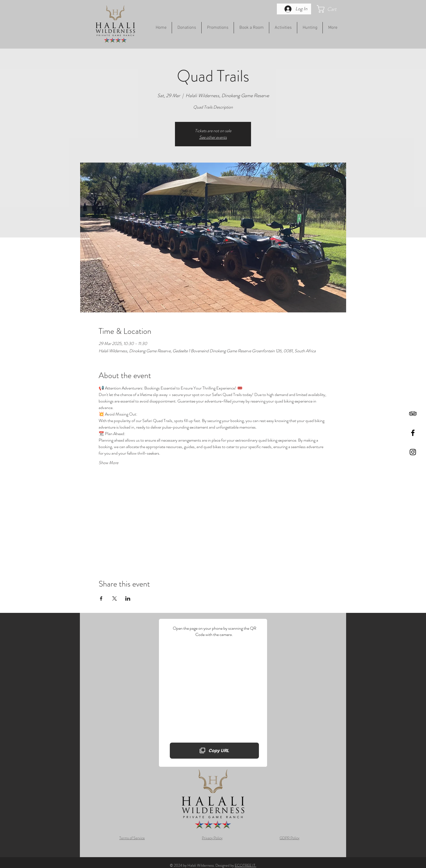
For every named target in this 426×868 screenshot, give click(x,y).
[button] (331, 9)
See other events (213, 137)
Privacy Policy (212, 838)
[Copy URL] (214, 750)
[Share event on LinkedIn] (128, 598)
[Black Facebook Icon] (413, 433)
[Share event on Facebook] (101, 598)
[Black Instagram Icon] (413, 452)
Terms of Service (132, 838)
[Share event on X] (115, 598)
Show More (108, 463)
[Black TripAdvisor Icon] (413, 414)
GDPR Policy (289, 838)
